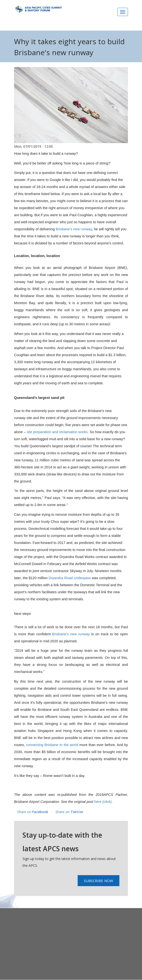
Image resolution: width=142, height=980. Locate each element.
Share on (33, 812)
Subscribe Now (99, 881)
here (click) (103, 802)
